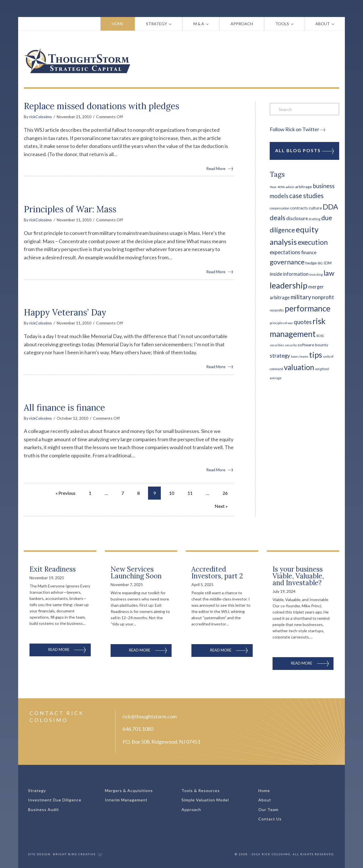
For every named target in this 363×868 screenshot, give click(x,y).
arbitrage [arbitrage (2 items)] (304, 187)
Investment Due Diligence (55, 800)
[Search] (304, 109)
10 (172, 493)
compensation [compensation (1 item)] (279, 208)
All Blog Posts (304, 151)
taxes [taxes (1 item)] (295, 356)
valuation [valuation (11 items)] (299, 367)
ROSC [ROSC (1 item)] (320, 336)
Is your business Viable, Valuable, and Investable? (298, 576)
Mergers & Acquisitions (129, 790)
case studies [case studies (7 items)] (306, 196)
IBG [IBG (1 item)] (320, 263)
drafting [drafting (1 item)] (315, 219)
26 (225, 493)
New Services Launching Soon (136, 573)
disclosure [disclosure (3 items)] (297, 218)
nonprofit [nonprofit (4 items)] (323, 297)
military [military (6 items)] (301, 297)
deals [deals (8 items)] (277, 218)
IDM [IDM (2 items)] (328, 263)
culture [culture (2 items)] (315, 208)
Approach (242, 24)
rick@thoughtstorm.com (150, 716)
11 (190, 493)
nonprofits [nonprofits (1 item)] (277, 310)
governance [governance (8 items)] (287, 262)
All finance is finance (64, 408)
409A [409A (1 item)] (281, 187)
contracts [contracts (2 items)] (299, 208)
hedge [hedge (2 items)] (311, 263)
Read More (220, 168)
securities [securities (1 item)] (277, 345)
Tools (282, 24)
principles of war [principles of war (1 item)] (281, 323)
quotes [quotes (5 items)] (303, 322)
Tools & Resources (201, 790)
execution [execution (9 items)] (313, 242)
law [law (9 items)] (329, 273)
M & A (199, 24)
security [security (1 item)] (291, 345)
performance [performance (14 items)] (308, 308)
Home (118, 24)
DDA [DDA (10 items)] (330, 207)
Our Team (268, 809)
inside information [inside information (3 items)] (289, 274)
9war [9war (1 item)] (273, 187)
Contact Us (270, 819)
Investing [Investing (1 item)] (316, 274)
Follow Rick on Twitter (295, 129)
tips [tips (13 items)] (316, 355)
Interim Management (126, 800)
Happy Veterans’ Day (65, 312)
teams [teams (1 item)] (304, 356)
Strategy (157, 24)
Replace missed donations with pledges (102, 106)
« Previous (66, 493)
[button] (175, 24)
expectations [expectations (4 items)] (285, 252)
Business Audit (44, 809)
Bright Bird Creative (74, 854)
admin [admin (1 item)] (290, 187)
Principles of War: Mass (70, 209)
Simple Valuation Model (205, 800)
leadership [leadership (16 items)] (289, 285)
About (323, 24)
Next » (221, 506)
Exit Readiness (53, 569)
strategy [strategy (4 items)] (280, 356)
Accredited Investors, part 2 (217, 573)
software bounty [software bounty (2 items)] (313, 345)
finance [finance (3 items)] (309, 252)
